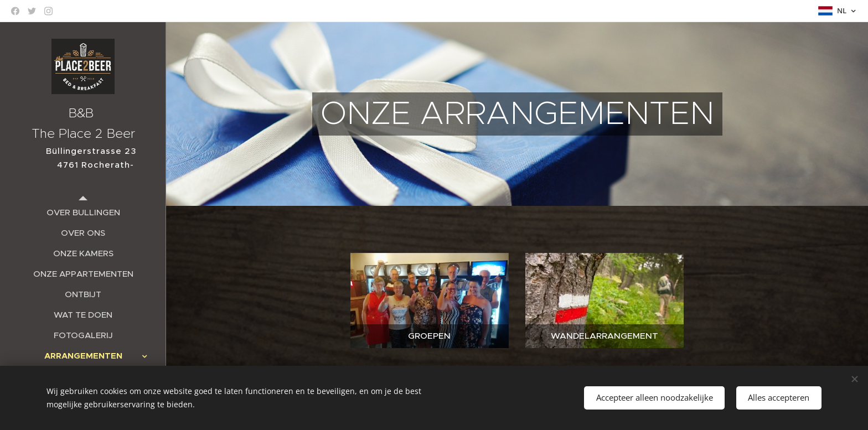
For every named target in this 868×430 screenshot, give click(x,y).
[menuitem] (83, 212)
